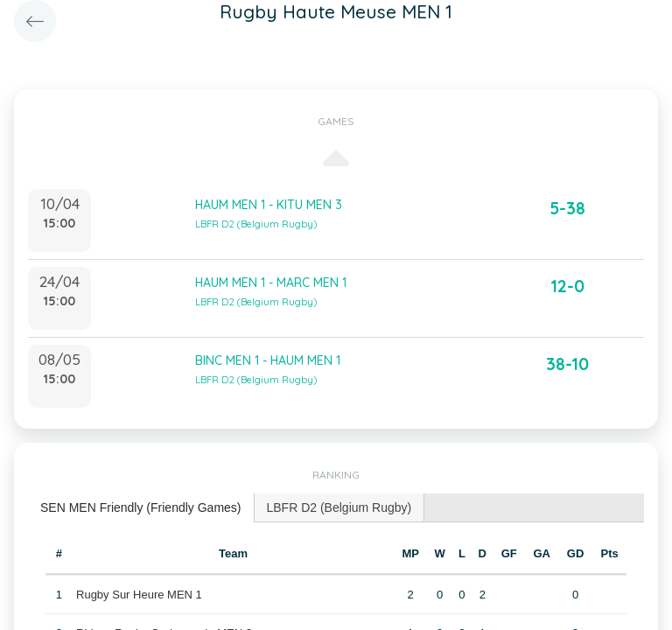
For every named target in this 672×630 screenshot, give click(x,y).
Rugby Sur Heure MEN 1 (139, 595)
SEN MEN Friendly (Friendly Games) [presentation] (141, 507)
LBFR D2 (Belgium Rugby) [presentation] (339, 507)
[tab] (141, 508)
